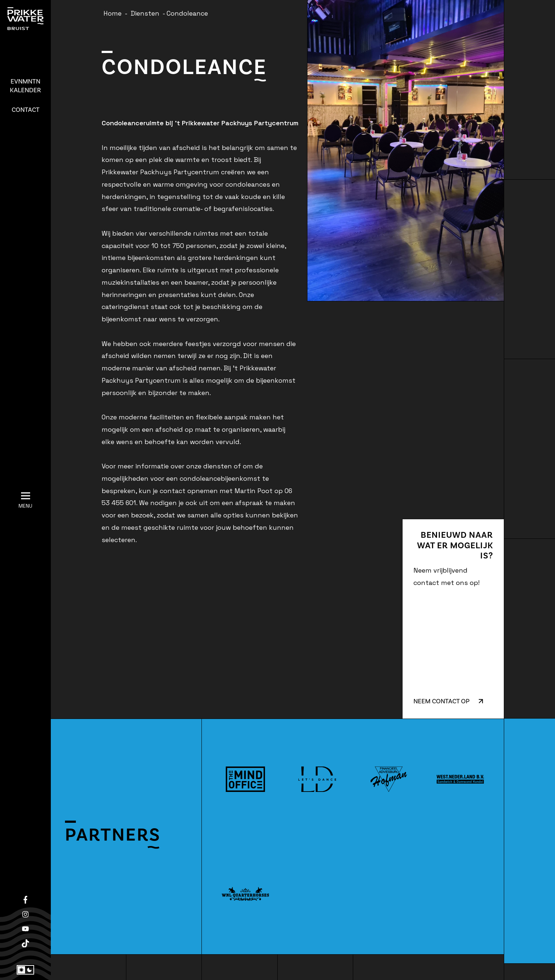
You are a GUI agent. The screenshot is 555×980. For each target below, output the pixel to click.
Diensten (145, 13)
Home (113, 13)
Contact (26, 110)
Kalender (25, 86)
